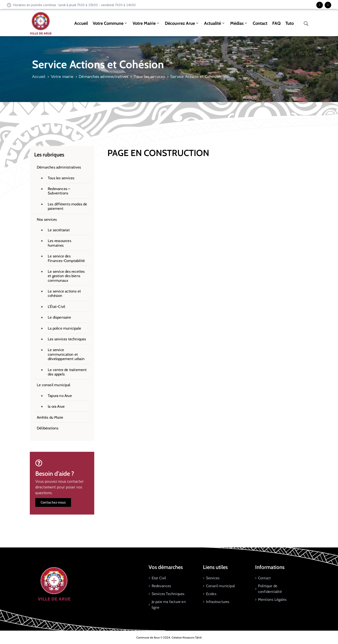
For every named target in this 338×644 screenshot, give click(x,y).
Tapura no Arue (60, 396)
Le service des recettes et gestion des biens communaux (66, 276)
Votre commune (110, 23)
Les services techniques (67, 339)
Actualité (215, 23)
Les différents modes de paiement (68, 206)
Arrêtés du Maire (50, 417)
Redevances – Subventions (59, 191)
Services (213, 578)
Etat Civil (159, 578)
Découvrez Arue (182, 23)
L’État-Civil (56, 307)
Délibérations (48, 428)
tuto (290, 23)
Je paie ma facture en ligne (169, 605)
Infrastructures (218, 602)
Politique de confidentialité (270, 589)
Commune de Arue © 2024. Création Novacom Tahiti (169, 637)
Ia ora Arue (56, 406)
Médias (239, 23)
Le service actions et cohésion (64, 293)
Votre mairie (146, 23)
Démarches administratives (103, 77)
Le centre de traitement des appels (67, 372)
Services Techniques (168, 594)
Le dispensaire (59, 317)
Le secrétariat (59, 230)
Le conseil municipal (53, 385)
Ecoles (211, 594)
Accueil (81, 23)
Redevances (161, 586)
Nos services (47, 219)
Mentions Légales (272, 599)
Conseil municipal (220, 586)
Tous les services (149, 77)
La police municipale (64, 328)
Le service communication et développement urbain (66, 354)
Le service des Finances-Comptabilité (66, 258)
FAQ (276, 23)
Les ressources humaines (60, 243)
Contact (260, 23)
